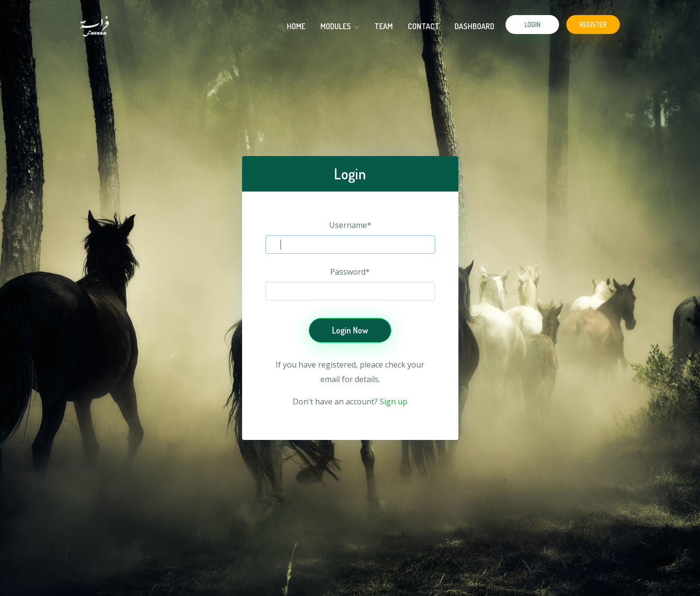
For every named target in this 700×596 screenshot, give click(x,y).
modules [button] (340, 26)
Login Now (350, 330)
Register (593, 25)
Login (533, 25)
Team (384, 26)
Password (350, 272)
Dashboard (474, 26)
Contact (424, 26)
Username (350, 225)
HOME (296, 26)
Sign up (394, 402)
